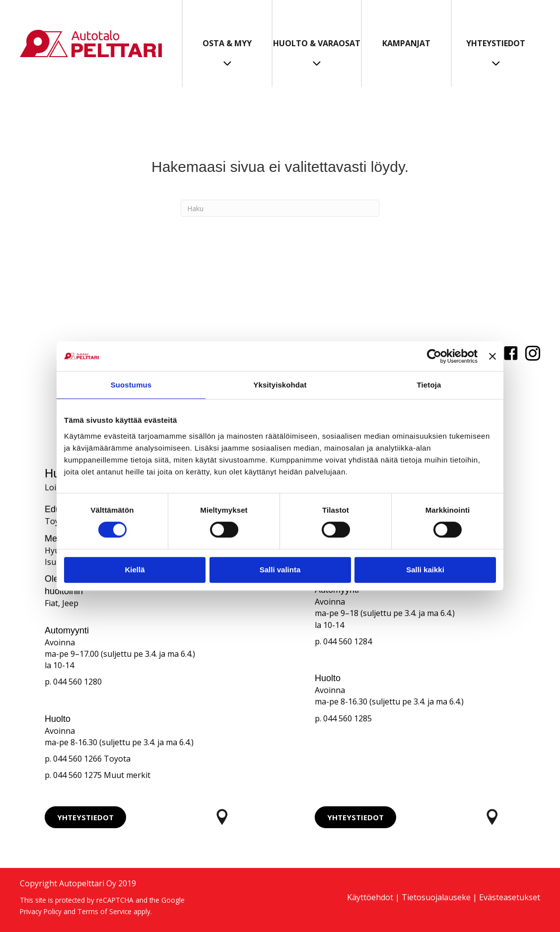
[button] (85, 817)
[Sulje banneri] (492, 356)
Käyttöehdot (370, 897)
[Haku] (280, 208)
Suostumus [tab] (131, 385)
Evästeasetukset (510, 897)
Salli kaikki (425, 570)
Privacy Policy (41, 911)
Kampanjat (406, 43)
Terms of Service (105, 911)
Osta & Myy (227, 43)
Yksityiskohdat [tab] (280, 385)
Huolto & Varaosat (317, 43)
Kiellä (135, 570)
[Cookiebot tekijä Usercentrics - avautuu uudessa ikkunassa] (434, 356)
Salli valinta (280, 570)
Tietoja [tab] (429, 385)
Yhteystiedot (496, 43)
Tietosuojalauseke (436, 897)
